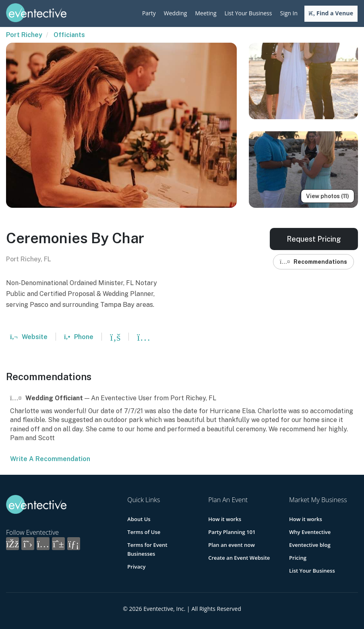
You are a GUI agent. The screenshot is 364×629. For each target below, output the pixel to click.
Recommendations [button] (313, 262)
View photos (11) (328, 196)
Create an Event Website (239, 558)
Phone (79, 337)
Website (29, 337)
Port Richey (24, 35)
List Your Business (248, 13)
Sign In (289, 13)
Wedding (176, 13)
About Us (139, 519)
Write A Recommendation (50, 459)
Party (149, 13)
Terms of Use (144, 532)
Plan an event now (231, 545)
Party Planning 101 (232, 532)
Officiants (69, 35)
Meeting (206, 13)
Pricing (298, 558)
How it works (225, 519)
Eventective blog (310, 545)
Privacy (136, 567)
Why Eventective (310, 532)
